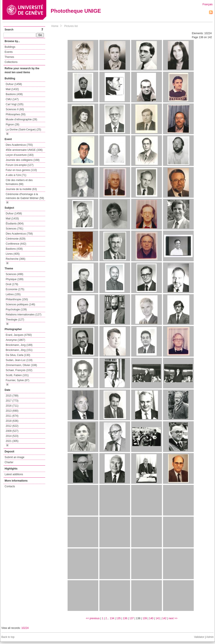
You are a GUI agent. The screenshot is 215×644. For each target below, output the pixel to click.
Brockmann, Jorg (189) (19, 345)
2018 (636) (12, 421)
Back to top (8, 637)
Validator (199, 637)
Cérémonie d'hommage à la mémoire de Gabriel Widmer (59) (25, 196)
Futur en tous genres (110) (21, 170)
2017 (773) (12, 401)
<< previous (93, 618)
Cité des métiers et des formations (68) (19, 182)
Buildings (10, 47)
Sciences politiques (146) (20, 304)
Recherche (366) (15, 259)
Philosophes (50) (16, 114)
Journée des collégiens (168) (23, 160)
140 (151, 618)
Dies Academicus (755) (19, 145)
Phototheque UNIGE (76, 11)
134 (112, 618)
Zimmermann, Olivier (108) (21, 365)
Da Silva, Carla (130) (18, 355)
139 (145, 618)
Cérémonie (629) (16, 239)
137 (132, 618)
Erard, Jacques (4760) (19, 335)
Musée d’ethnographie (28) (21, 119)
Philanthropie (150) (17, 299)
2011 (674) (12, 416)
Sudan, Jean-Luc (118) (19, 360)
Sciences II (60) (15, 109)
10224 (25, 628)
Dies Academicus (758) (19, 234)
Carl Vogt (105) (15, 104)
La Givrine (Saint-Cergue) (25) (23, 130)
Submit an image (14, 457)
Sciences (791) (14, 229)
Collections (11, 62)
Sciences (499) (14, 274)
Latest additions (14, 474)
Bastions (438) (14, 94)
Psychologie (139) (16, 310)
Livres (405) (13, 254)
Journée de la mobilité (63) (21, 189)
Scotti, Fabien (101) (17, 375)
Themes (9, 57)
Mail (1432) (12, 89)
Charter (9, 462)
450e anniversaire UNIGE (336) (24, 150)
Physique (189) (15, 279)
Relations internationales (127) (24, 315)
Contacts (10, 486)
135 (118, 618)
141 (158, 618)
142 (164, 618)
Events (9, 52)
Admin (210, 637)
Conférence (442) (16, 244)
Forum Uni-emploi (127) (20, 165)
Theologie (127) (15, 320)
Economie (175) (15, 289)
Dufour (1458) (14, 84)
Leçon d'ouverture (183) (20, 155)
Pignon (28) (13, 125)
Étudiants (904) (15, 224)
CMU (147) (12, 99)
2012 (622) (12, 426)
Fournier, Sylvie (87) (17, 380)
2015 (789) (12, 396)
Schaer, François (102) (19, 370)
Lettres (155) (13, 294)
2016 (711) (12, 406)
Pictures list (71, 26)
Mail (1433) (12, 219)
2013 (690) (12, 411)
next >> (173, 618)
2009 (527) (12, 431)
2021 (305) (12, 441)
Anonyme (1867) (15, 340)
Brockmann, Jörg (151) (19, 350)
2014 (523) (12, 436)
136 (125, 618)
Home (55, 26)
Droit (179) (12, 284)
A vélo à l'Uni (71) (16, 175)
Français (208, 4)
